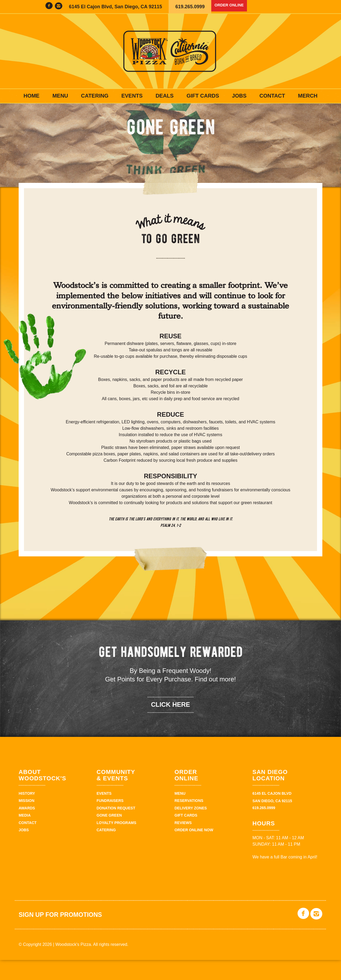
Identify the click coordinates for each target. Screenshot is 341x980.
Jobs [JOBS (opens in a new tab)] (239, 96)
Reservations (189, 821)
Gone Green (109, 836)
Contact (272, 96)
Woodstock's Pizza (170, 51)
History (27, 813)
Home (31, 96)
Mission (27, 821)
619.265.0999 (190, 7)
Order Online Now (194, 850)
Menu (60, 96)
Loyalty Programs (117, 843)
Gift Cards (203, 96)
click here (171, 724)
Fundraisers (110, 821)
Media (25, 836)
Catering (95, 96)
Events (132, 96)
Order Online (233, 7)
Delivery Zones (191, 828)
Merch (308, 96)
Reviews (183, 843)
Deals (165, 96)
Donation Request (116, 828)
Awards (27, 828)
